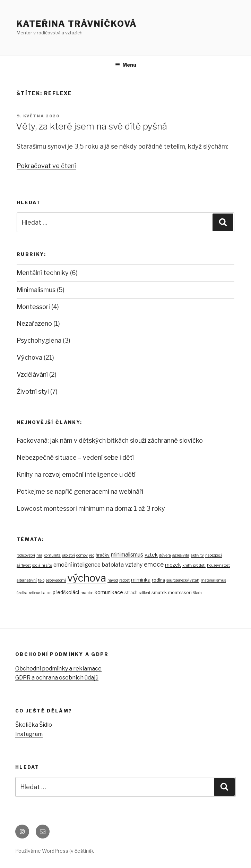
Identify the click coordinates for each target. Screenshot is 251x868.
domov (82, 555)
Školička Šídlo (34, 725)
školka (22, 593)
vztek (151, 555)
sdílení (145, 593)
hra (39, 555)
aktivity (197, 555)
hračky (103, 555)
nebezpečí (214, 555)
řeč (92, 555)
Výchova (29, 357)
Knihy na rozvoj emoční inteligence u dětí (76, 474)
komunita (52, 555)
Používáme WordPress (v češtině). (55, 851)
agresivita (181, 555)
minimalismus (127, 555)
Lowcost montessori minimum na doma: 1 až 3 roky (91, 508)
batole (46, 593)
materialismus (213, 580)
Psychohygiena (39, 340)
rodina (158, 580)
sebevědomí (56, 580)
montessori (180, 592)
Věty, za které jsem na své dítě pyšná (92, 126)
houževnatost (218, 565)
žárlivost (24, 565)
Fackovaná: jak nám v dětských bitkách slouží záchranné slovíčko (110, 440)
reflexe (34, 593)
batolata (113, 565)
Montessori (33, 307)
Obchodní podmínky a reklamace (58, 669)
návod (113, 580)
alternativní (27, 580)
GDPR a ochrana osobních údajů (57, 678)
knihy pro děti (194, 565)
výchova (87, 578)
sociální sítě (42, 565)
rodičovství (26, 555)
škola (197, 593)
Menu (126, 65)
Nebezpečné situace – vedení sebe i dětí (75, 457)
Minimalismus (36, 290)
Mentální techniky (43, 273)
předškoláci (66, 592)
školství (68, 555)
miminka (141, 580)
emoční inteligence (77, 565)
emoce (154, 564)
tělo (41, 580)
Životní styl (33, 391)
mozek (173, 565)
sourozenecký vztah (183, 580)
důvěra (165, 555)
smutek (159, 592)
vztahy (134, 565)
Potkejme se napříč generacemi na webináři (80, 491)
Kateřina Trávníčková (77, 24)
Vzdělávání (32, 374)
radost (124, 580)
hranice (87, 593)
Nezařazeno (34, 323)
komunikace (109, 592)
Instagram (29, 734)
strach (131, 592)
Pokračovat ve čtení (46, 166)
